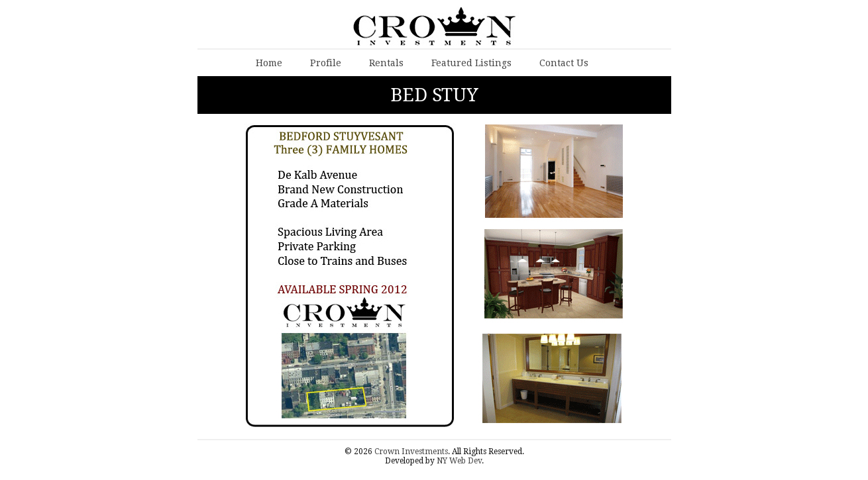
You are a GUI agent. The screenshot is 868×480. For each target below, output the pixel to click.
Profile (326, 63)
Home (269, 63)
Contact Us (564, 63)
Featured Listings (471, 63)
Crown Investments (411, 452)
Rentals (386, 63)
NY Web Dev (459, 461)
